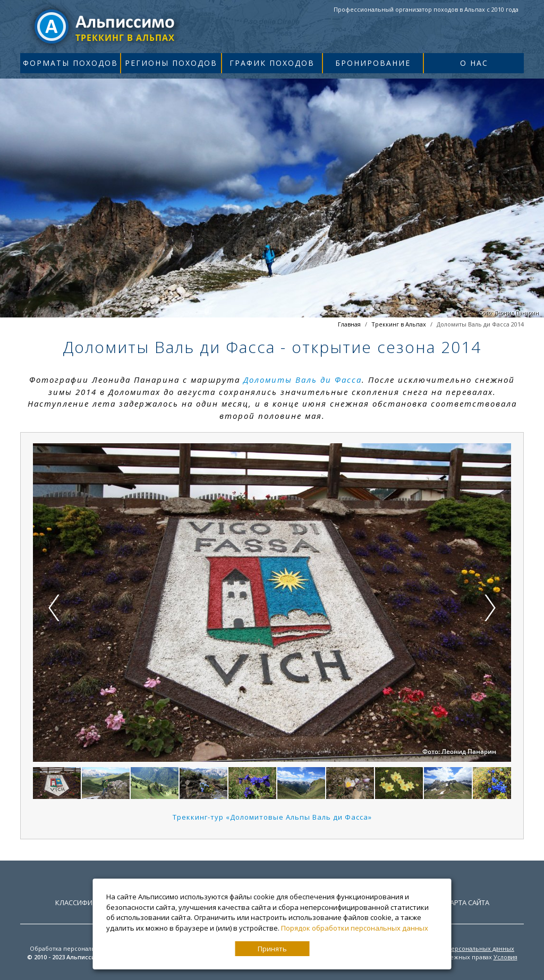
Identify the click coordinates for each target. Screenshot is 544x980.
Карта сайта (467, 902)
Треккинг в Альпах (399, 324)
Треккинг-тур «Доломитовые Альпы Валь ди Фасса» (272, 817)
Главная (349, 324)
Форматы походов (70, 63)
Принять (272, 949)
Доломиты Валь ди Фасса (303, 380)
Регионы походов (171, 63)
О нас (474, 63)
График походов (272, 63)
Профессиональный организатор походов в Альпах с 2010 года (426, 9)
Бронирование (373, 63)
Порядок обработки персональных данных (355, 928)
